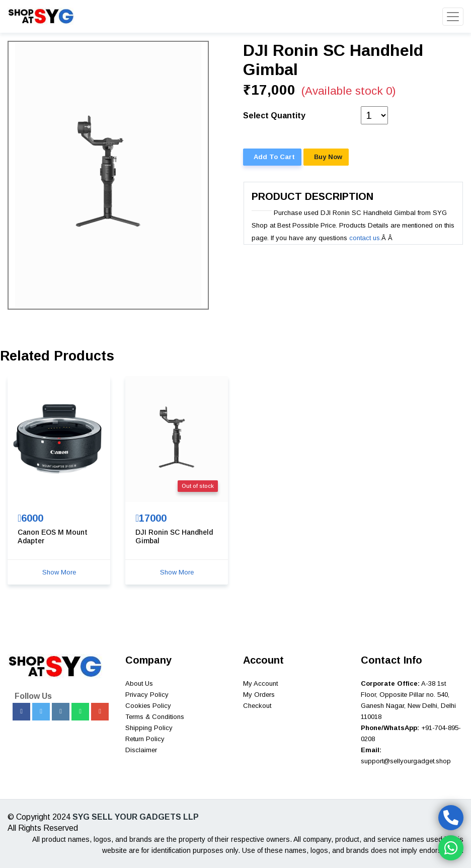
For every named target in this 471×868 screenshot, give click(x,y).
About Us (139, 683)
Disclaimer (141, 750)
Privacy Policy (147, 695)
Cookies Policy (148, 706)
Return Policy (145, 739)
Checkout (257, 706)
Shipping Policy (149, 728)
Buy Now (328, 157)
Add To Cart (274, 157)
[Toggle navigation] (453, 17)
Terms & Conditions (155, 717)
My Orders (259, 695)
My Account (260, 683)
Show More (59, 572)
